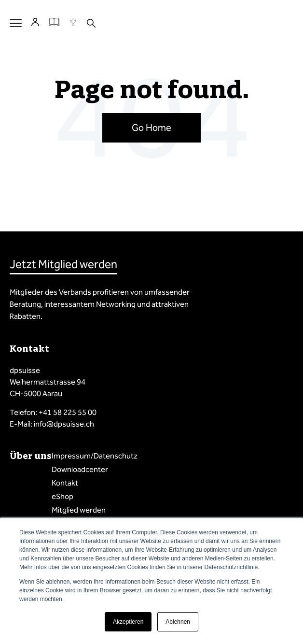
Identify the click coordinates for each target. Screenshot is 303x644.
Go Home (151, 128)
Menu (16, 23)
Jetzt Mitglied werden (63, 264)
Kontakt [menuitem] (65, 483)
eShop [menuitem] (62, 496)
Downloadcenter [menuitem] (80, 469)
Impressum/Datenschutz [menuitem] (95, 456)
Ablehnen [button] (178, 622)
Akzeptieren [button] (128, 622)
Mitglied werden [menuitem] (79, 510)
